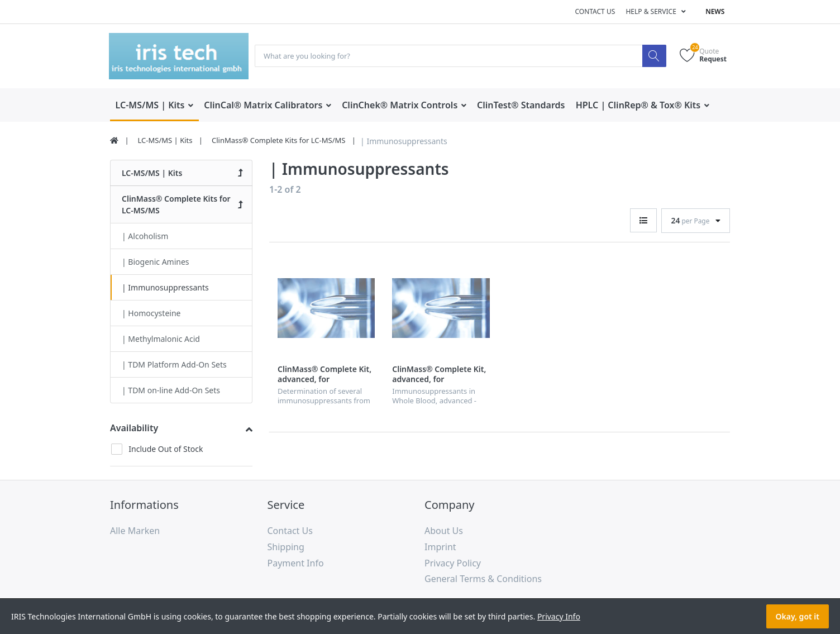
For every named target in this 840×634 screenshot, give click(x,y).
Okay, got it (798, 616)
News (715, 11)
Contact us (595, 11)
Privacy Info (559, 616)
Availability (134, 428)
